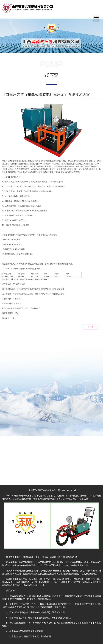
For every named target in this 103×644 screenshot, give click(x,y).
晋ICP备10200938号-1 (68, 490)
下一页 (91, 327)
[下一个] (100, 36)
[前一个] (3, 36)
